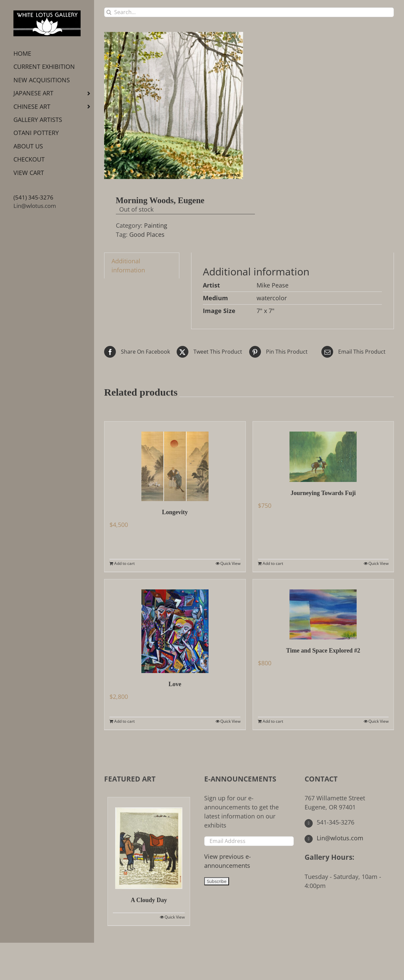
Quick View (230, 563)
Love (175, 684)
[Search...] (249, 12)
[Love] (175, 626)
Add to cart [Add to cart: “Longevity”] (124, 563)
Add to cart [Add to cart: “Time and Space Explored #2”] (273, 721)
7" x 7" (265, 311)
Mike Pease (273, 285)
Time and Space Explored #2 (323, 651)
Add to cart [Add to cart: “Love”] (124, 721)
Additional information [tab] (128, 265)
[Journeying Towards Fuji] (323, 452)
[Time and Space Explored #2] (323, 609)
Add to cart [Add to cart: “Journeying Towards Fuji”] (273, 563)
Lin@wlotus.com (35, 206)
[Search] (109, 12)
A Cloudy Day (149, 900)
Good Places (147, 234)
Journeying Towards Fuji (323, 493)
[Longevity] (175, 461)
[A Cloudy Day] (149, 843)
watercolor (272, 298)
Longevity (175, 512)
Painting (156, 225)
